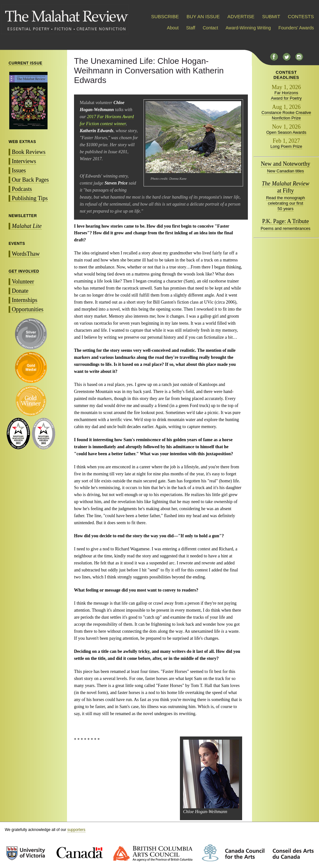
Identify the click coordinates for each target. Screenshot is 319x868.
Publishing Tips (30, 198)
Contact (211, 28)
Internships (25, 300)
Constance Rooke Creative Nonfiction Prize (286, 115)
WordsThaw (26, 254)
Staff (191, 28)
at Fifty (286, 187)
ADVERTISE (241, 16)
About (173, 28)
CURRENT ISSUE (26, 63)
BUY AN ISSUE (203, 16)
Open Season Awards (286, 132)
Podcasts (22, 189)
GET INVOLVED (24, 271)
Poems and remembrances (286, 228)
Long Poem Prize (286, 146)
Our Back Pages (30, 180)
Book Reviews (29, 152)
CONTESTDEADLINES (286, 75)
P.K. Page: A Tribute (286, 221)
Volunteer (23, 282)
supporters (76, 830)
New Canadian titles (286, 171)
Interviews (24, 161)
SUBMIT (271, 16)
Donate (20, 291)
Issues (19, 170)
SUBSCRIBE (165, 16)
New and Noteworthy (286, 164)
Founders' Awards (296, 28)
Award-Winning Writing (248, 28)
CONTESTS (301, 16)
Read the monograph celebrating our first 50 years (286, 203)
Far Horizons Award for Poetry (286, 95)
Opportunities (28, 309)
